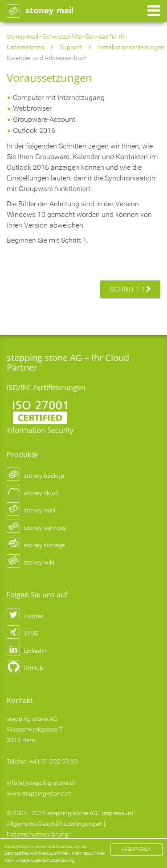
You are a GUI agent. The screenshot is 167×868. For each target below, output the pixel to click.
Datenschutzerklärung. (53, 860)
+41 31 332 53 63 (53, 761)
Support (71, 47)
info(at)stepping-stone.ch (42, 783)
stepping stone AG (73, 813)
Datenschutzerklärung (37, 834)
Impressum (118, 813)
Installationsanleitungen (131, 47)
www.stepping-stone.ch (39, 793)
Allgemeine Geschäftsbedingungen (55, 824)
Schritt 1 (130, 289)
